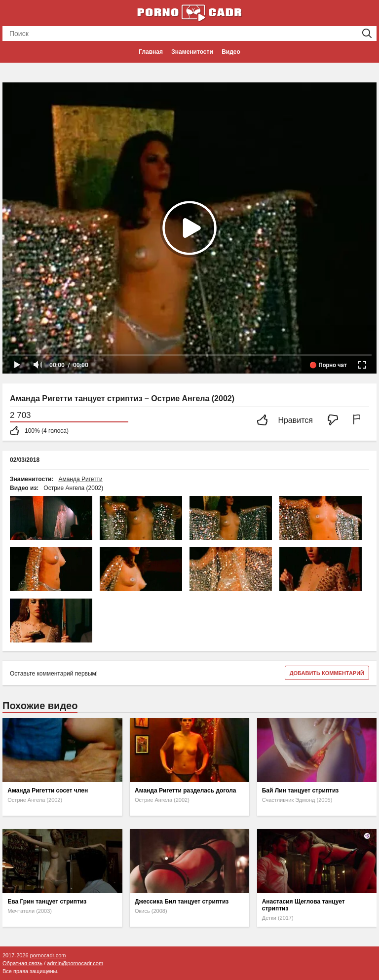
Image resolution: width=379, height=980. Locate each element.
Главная (151, 52)
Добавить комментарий (327, 673)
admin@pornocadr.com (75, 963)
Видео (231, 52)
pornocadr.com (48, 955)
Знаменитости (192, 52)
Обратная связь (22, 963)
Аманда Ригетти (80, 479)
